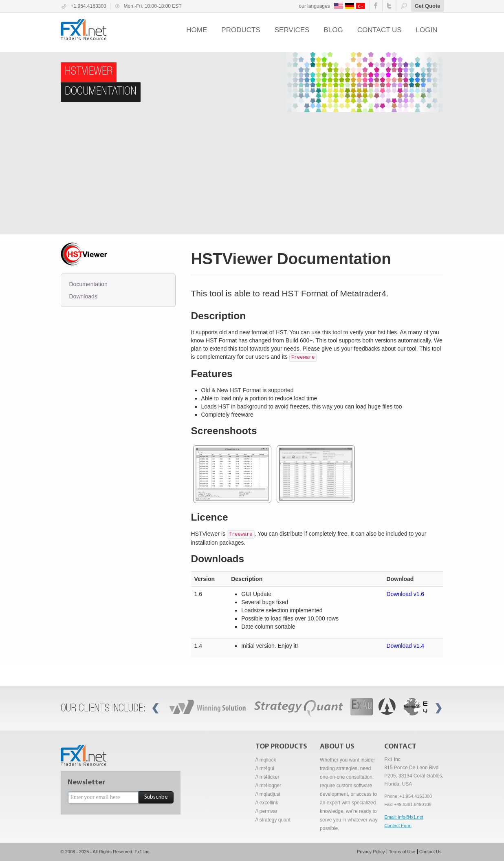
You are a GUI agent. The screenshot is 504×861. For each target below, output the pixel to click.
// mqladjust (268, 794)
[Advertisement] (252, 173)
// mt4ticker (267, 777)
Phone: (391, 796)
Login (427, 30)
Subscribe (156, 797)
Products (241, 30)
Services (292, 30)
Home (197, 30)
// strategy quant (273, 820)
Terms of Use (402, 852)
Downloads (83, 296)
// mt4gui (265, 768)
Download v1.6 (406, 594)
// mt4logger (268, 786)
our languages (315, 6)
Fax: (388, 804)
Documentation (88, 284)
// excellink (267, 803)
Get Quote (428, 6)
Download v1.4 (406, 646)
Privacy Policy (371, 852)
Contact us (380, 30)
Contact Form (398, 826)
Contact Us (430, 852)
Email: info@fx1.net (404, 817)
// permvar (266, 811)
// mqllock (266, 760)
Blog (333, 30)
